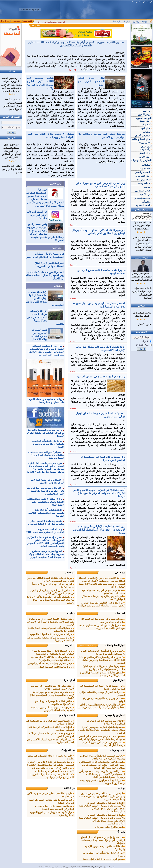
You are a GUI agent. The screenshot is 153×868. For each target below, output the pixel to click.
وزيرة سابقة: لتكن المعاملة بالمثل (56, 667)
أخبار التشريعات (144, 176)
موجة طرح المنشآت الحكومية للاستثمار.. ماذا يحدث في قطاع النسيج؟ (48, 444)
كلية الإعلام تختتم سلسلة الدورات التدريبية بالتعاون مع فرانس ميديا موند (52, 776)
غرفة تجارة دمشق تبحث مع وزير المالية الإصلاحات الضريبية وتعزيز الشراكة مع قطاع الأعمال (52, 695)
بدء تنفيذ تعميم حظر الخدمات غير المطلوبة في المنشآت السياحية (142, 276)
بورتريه (121, 788)
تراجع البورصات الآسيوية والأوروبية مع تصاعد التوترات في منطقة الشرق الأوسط (46, 433)
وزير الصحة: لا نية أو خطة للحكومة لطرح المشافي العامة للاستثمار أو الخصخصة (53, 652)
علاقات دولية (145, 169)
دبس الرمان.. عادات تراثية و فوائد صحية (104, 859)
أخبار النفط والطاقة (115, 645)
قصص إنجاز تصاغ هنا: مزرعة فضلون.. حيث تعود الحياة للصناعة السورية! (102, 627)
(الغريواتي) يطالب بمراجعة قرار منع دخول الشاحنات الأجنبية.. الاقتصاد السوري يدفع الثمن (45, 491)
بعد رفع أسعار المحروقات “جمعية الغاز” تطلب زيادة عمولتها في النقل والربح (104, 668)
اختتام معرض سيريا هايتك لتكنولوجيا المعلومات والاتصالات (106, 722)
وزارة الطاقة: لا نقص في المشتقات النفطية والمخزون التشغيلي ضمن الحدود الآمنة (45, 502)
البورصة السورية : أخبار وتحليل (143, 120)
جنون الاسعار (145, 324)
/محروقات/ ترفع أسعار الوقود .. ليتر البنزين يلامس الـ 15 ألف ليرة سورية (102, 652)
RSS (133, 2)
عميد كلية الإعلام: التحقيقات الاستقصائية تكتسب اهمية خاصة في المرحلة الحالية (53, 770)
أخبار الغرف (69, 680)
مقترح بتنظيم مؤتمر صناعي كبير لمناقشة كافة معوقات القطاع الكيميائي (53, 709)
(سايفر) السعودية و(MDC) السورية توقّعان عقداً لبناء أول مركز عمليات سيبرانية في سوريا (101, 706)
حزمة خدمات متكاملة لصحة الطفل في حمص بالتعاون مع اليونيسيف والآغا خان (50, 579)
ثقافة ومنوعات (118, 750)
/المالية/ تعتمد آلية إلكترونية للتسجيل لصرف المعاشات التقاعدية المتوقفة (46, 513)
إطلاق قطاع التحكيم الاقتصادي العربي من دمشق (12, 169)
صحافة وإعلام (68, 750)
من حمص (120, 573)
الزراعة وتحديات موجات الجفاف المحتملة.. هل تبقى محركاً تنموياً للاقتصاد (46, 317)
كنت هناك (120, 613)
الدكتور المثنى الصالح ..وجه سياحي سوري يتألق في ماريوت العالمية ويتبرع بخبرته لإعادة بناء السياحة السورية (102, 796)
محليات (71, 613)
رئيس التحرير (56, 184)
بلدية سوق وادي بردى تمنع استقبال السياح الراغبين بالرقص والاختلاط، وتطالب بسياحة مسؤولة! (103, 840)
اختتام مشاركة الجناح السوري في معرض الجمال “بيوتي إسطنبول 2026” (53, 687)
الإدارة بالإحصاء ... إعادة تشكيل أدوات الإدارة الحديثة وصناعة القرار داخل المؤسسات (45, 299)
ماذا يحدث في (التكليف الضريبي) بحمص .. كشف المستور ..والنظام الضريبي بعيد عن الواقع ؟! (101, 606)
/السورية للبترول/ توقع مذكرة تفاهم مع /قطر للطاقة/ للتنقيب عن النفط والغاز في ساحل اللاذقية (101, 660)
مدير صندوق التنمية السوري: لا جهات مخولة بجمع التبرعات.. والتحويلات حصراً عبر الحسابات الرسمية (11, 85)
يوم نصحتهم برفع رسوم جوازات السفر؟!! (103, 619)
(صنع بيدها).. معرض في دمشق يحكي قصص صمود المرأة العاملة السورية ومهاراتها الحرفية (102, 738)
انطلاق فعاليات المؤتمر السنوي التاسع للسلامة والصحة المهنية (54, 703)
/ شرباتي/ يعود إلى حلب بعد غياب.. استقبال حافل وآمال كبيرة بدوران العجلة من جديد (46, 455)
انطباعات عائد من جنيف (112, 622)
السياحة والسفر (67, 715)
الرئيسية (150, 2)
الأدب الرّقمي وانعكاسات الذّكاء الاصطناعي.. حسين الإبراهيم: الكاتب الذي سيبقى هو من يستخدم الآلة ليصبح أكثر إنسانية (102, 765)
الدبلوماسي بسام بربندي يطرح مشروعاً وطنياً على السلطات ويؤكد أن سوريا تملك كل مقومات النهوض (47, 554)
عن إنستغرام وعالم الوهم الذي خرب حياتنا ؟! (37, 215)
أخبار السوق (57, 248)
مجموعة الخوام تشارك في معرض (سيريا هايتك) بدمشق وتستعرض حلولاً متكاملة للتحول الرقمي (102, 730)
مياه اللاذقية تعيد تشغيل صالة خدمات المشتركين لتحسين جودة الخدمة (55, 808)
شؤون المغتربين (143, 191)
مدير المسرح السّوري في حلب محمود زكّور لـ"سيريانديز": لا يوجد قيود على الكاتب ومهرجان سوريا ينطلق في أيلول (102, 774)
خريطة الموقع (141, 2)
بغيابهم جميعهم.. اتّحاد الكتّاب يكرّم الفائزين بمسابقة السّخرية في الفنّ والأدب (102, 757)
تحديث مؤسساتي (143, 198)
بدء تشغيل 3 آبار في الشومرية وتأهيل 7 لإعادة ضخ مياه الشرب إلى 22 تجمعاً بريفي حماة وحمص (51, 600)
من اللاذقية (69, 788)
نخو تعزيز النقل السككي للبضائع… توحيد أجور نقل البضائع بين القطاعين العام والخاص (11, 151)
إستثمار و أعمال (143, 136)
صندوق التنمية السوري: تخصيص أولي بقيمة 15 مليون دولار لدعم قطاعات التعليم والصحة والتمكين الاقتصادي (76, 44)
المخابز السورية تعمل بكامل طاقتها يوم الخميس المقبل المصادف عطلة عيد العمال (45, 275)
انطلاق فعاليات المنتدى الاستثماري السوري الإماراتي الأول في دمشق (102, 674)
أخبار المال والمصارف (146, 148)
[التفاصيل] (73, 70)
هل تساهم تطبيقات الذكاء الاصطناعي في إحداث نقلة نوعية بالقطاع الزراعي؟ (53, 659)
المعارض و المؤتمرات (114, 715)
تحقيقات (58, 286)
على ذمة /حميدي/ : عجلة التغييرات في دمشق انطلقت (142, 224)
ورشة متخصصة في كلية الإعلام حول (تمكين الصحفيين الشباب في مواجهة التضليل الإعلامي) (51, 763)
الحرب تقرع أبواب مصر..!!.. (110, 827)
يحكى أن (121, 832)
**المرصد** (68, 645)
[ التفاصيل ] (74, 225)
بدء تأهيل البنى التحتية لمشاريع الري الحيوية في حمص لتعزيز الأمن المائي (52, 592)
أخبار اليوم (146, 128)
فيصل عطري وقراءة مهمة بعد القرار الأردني (51, 663)
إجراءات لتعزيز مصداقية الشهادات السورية (52, 634)
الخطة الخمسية (144, 205)
